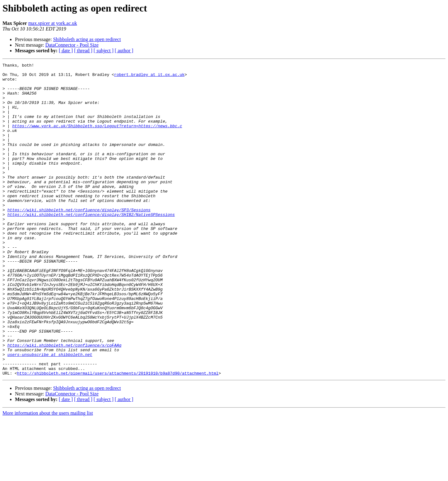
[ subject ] (104, 51)
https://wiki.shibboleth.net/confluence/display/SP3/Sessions (79, 240)
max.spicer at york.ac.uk (53, 23)
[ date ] (66, 51)
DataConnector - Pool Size (72, 45)
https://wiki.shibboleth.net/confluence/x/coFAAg (65, 402)
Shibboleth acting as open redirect (87, 39)
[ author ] (124, 51)
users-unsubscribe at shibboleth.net (50, 413)
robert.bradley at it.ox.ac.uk (149, 77)
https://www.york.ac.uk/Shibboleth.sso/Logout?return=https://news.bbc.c (97, 139)
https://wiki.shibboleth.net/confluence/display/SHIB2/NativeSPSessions (91, 245)
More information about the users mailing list (48, 476)
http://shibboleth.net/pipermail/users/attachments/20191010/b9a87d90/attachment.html (118, 436)
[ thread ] (83, 51)
